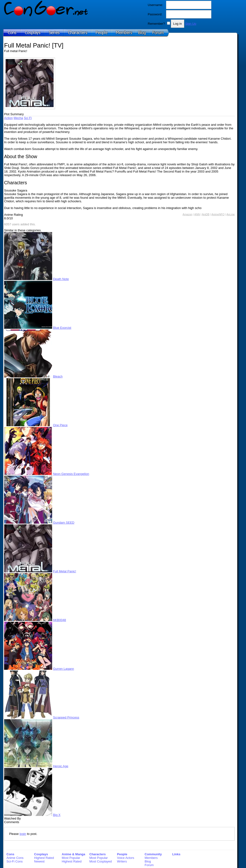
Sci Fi (28, 118)
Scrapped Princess (66, 717)
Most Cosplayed (101, 861)
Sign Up (191, 24)
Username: (155, 5)
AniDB (206, 214)
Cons (10, 854)
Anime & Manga (74, 854)
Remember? (156, 24)
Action (8, 118)
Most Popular (71, 858)
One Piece (60, 425)
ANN (197, 214)
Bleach (58, 376)
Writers (122, 861)
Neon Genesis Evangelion (71, 474)
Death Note (61, 279)
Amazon (187, 214)
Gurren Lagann (64, 669)
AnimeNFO (218, 214)
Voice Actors (126, 858)
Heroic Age (61, 766)
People (122, 854)
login (23, 834)
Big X (57, 815)
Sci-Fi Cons (15, 861)
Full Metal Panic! (65, 571)
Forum (149, 865)
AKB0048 (59, 620)
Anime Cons (15, 858)
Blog (148, 861)
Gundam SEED (64, 523)
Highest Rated (44, 858)
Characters (98, 854)
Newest (39, 861)
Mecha (18, 118)
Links (176, 854)
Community (153, 854)
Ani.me (231, 214)
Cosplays (41, 854)
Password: (155, 14)
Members (151, 858)
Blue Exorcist (62, 328)
